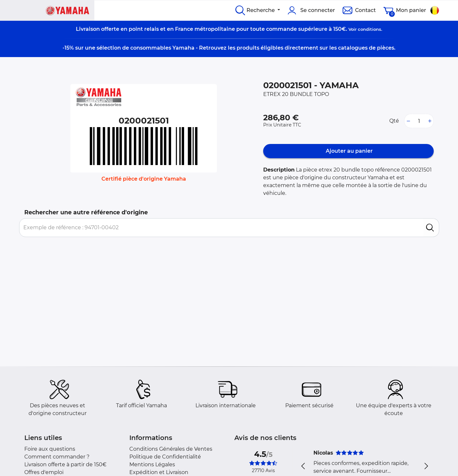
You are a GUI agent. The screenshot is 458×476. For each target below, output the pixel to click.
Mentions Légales (152, 464)
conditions (370, 29)
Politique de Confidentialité (165, 457)
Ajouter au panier (349, 151)
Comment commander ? (57, 457)
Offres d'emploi (44, 472)
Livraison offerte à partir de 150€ (65, 464)
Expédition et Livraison (159, 472)
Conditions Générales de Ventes (171, 449)
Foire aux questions (50, 449)
